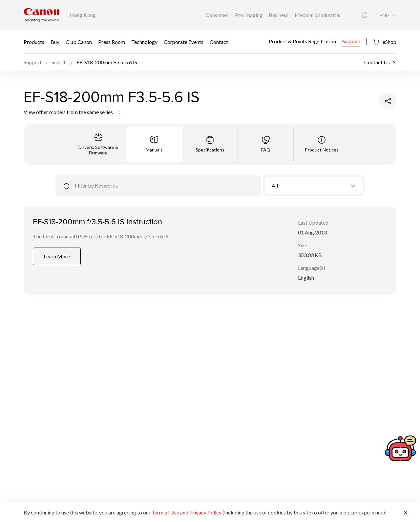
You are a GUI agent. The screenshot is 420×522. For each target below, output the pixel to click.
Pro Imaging (249, 15)
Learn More (57, 256)
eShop (385, 42)
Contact (219, 42)
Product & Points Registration (302, 41)
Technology (144, 42)
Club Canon (79, 42)
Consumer (218, 15)
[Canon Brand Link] (42, 15)
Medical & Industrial (317, 15)
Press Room (112, 42)
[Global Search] (365, 15)
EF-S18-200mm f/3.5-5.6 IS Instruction (97, 221)
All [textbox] (275, 185)
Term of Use (165, 512)
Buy (55, 42)
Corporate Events (184, 42)
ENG (384, 16)
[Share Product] (388, 101)
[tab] (98, 144)
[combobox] (314, 186)
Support (351, 41)
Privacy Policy (205, 512)
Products (34, 42)
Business (279, 15)
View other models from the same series (73, 112)
